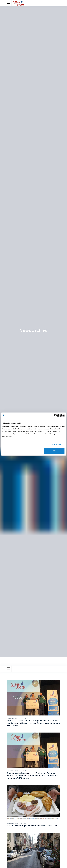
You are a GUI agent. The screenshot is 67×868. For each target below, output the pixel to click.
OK (54, 451)
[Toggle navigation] (9, 3)
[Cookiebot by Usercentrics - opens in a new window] (56, 416)
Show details (56, 444)
